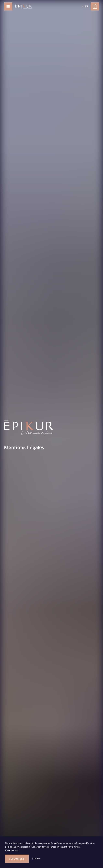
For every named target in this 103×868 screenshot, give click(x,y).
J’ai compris (17, 859)
